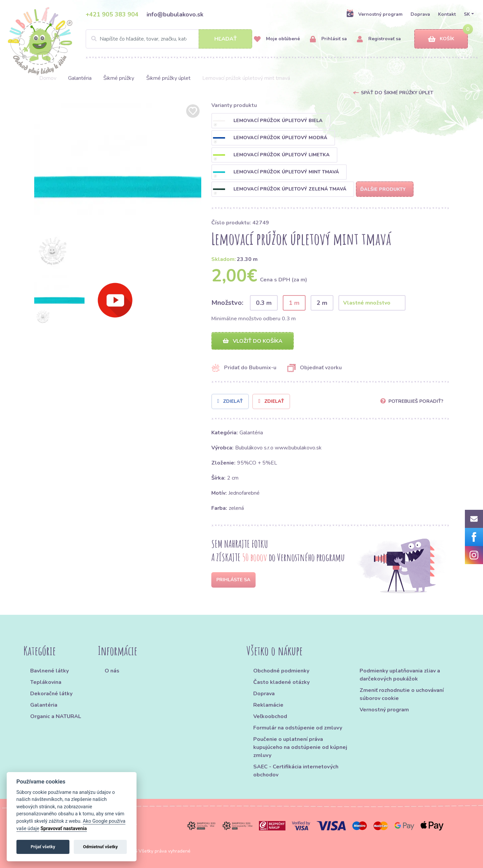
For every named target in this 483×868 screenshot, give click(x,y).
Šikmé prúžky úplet (168, 78)
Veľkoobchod (270, 716)
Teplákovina (46, 682)
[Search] (169, 39)
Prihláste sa (233, 580)
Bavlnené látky (49, 671)
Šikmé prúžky (119, 78)
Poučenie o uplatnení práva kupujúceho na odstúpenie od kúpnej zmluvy (300, 747)
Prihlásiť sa (328, 39)
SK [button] (467, 14)
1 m (294, 303)
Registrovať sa (379, 39)
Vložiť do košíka (253, 341)
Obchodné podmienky (281, 671)
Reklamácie (268, 705)
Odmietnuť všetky (100, 847)
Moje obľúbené (277, 39)
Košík (441, 39)
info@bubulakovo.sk (175, 14)
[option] (118, 186)
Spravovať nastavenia (64, 829)
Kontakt (447, 14)
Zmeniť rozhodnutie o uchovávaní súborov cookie (402, 694)
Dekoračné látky (51, 694)
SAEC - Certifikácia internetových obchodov (296, 771)
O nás (112, 671)
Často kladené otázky (281, 682)
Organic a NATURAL (56, 716)
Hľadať (226, 39)
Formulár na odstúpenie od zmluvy (298, 728)
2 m (322, 303)
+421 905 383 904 (112, 14)
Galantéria (80, 78)
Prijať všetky (43, 847)
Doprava (420, 14)
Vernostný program (374, 14)
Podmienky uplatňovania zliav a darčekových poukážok (400, 675)
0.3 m (264, 303)
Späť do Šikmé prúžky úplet (397, 93)
